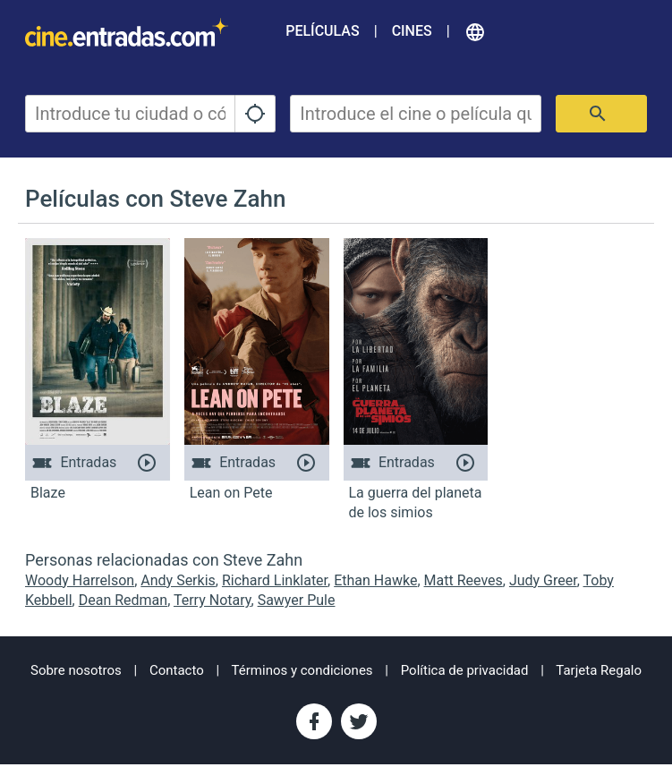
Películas (322, 31)
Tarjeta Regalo (599, 670)
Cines (412, 31)
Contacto (177, 670)
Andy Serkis (178, 580)
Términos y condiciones (302, 670)
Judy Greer (543, 580)
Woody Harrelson (80, 580)
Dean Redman (123, 600)
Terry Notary (213, 600)
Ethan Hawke (375, 580)
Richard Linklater (275, 580)
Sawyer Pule (297, 600)
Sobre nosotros (76, 670)
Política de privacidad (465, 670)
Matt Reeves (464, 580)
